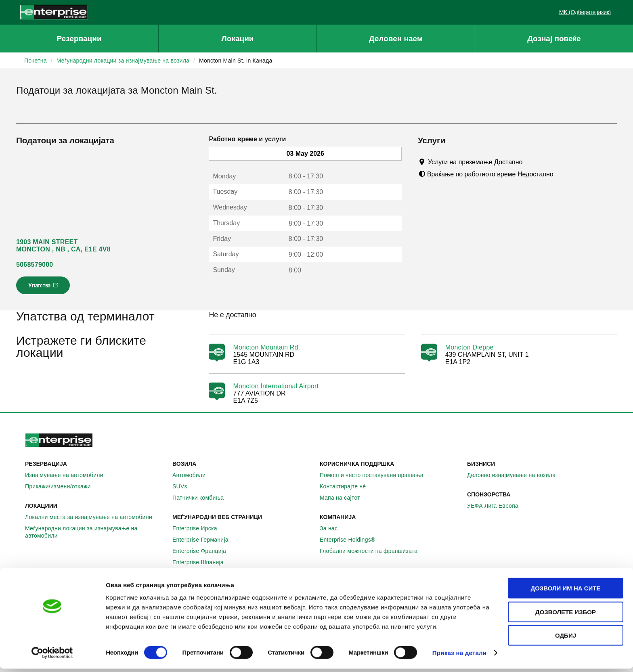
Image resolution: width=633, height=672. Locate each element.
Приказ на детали (460, 656)
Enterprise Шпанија (202, 562)
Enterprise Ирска (199, 528)
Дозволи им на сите (565, 591)
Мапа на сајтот (344, 498)
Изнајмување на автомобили (69, 475)
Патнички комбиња (202, 498)
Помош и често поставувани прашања (376, 475)
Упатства (44, 288)
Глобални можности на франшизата (373, 551)
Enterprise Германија (205, 540)
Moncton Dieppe (470, 347)
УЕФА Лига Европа (497, 506)
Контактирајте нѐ (347, 486)
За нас (333, 528)
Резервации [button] (79, 39)
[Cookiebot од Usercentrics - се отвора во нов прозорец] (52, 656)
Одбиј (566, 639)
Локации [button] (237, 39)
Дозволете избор (566, 615)
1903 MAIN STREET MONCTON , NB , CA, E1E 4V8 (63, 246)
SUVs (184, 486)
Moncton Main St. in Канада (236, 61)
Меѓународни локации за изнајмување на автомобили (95, 532)
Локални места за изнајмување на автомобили (93, 517)
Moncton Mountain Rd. (266, 347)
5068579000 (35, 265)
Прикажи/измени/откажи (62, 486)
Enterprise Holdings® (352, 540)
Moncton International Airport (276, 386)
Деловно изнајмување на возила (516, 475)
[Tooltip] (530, 162)
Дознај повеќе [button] (554, 39)
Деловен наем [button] (396, 39)
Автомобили (193, 475)
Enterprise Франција (204, 551)
